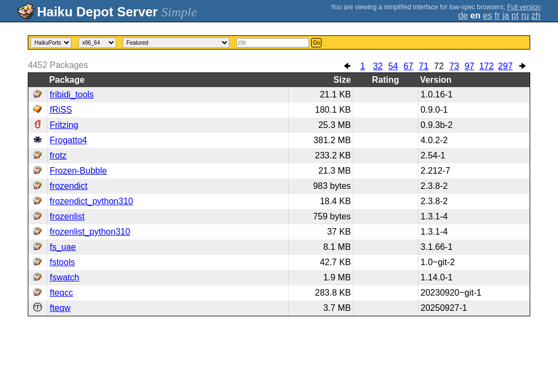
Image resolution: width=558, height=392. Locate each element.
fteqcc (61, 293)
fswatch (64, 277)
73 (454, 66)
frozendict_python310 (91, 201)
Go (316, 43)
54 (393, 66)
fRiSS (61, 110)
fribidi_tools (72, 94)
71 (424, 66)
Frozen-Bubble (78, 171)
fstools (62, 262)
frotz (58, 155)
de (463, 16)
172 (486, 66)
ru (525, 16)
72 (439, 66)
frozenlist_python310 (90, 232)
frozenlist (67, 216)
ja (506, 16)
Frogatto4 (68, 140)
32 (378, 66)
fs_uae (63, 247)
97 (470, 66)
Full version (524, 7)
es (487, 16)
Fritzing (64, 125)
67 (409, 66)
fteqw (60, 308)
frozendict (68, 186)
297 (505, 66)
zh (536, 16)
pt (515, 16)
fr (497, 16)
